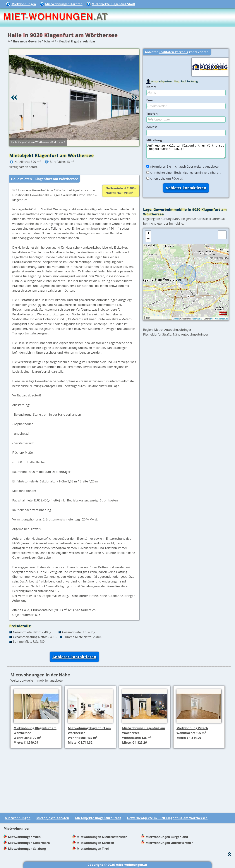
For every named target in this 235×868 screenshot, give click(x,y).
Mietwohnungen (24, 4)
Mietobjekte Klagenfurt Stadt (113, 4)
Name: (151, 87)
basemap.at (197, 322)
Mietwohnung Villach (192, 728)
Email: (151, 100)
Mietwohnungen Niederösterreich (102, 837)
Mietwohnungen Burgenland (167, 837)
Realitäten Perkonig (173, 52)
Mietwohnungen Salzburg (27, 849)
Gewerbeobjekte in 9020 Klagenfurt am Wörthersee (167, 818)
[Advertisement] (119, 777)
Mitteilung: (155, 140)
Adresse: (152, 127)
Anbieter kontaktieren (74, 657)
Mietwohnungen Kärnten (64, 4)
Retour (14, 97)
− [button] (148, 242)
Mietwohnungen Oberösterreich (169, 843)
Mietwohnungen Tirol (93, 849)
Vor (134, 97)
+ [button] (148, 236)
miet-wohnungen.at (219, 322)
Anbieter (157, 226)
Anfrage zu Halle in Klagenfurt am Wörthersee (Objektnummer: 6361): (186, 152)
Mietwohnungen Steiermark (29, 843)
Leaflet (175, 322)
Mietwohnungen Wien (24, 837)
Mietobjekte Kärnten (53, 818)
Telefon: (152, 114)
